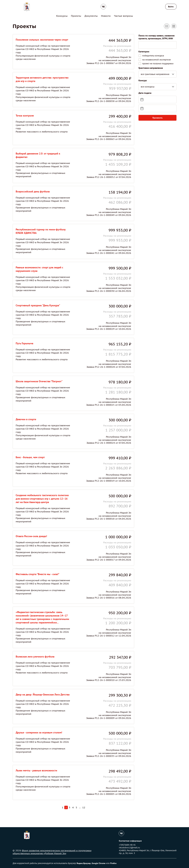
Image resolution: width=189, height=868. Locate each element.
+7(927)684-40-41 (127, 845)
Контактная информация (130, 841)
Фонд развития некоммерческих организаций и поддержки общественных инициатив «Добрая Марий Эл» (52, 852)
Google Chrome (99, 863)
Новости (106, 16)
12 (84, 807)
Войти (171, 7)
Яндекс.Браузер (84, 863)
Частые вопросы (123, 16)
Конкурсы (62, 16)
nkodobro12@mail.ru (129, 847)
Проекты (76, 16)
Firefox (113, 863)
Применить (157, 118)
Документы (91, 16)
